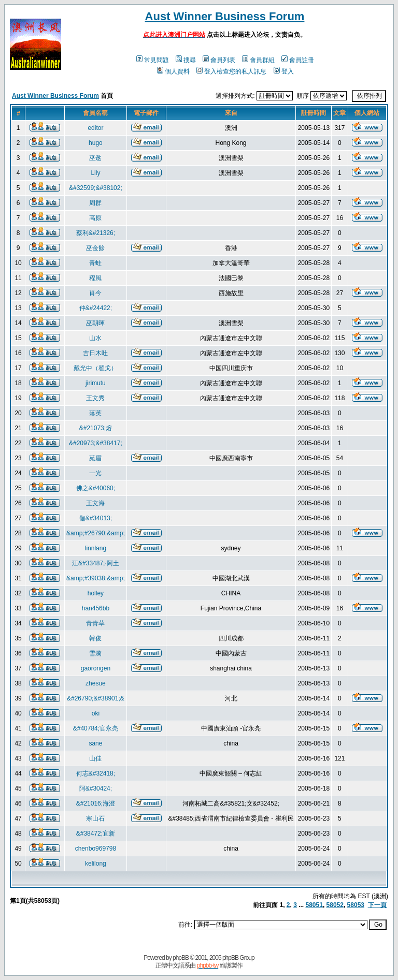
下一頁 (377, 905)
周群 (95, 203)
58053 (356, 905)
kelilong (96, 864)
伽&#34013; (96, 518)
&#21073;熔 (96, 428)
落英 (95, 413)
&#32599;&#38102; (96, 188)
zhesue (96, 683)
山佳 (95, 758)
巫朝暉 (95, 323)
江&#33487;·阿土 (96, 563)
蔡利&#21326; (96, 233)
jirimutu (96, 383)
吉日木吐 (95, 353)
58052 (335, 905)
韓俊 (95, 638)
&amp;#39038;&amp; (96, 578)
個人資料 (173, 71)
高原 (95, 218)
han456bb (96, 608)
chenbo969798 (96, 849)
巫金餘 (95, 248)
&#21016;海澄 (96, 803)
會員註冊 (298, 60)
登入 (284, 71)
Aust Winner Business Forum (225, 16)
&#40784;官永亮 (96, 728)
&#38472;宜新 (96, 833)
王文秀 (95, 398)
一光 (95, 473)
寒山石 (95, 818)
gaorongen (96, 668)
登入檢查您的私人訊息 (231, 71)
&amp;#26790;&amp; (96, 533)
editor (95, 128)
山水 (95, 338)
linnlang (96, 548)
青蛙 (95, 263)
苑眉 (95, 458)
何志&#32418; (96, 773)
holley (96, 593)
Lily (95, 173)
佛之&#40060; (96, 488)
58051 (314, 905)
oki (96, 713)
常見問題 (153, 60)
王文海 (95, 503)
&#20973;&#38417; (96, 443)
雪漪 (95, 653)
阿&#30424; (96, 788)
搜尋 (186, 60)
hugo (96, 143)
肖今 (95, 293)
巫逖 (95, 158)
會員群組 (258, 60)
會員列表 (219, 60)
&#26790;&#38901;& (96, 698)
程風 (95, 278)
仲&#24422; (96, 308)
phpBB (181, 958)
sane (95, 743)
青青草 (95, 623)
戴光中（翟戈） (95, 368)
